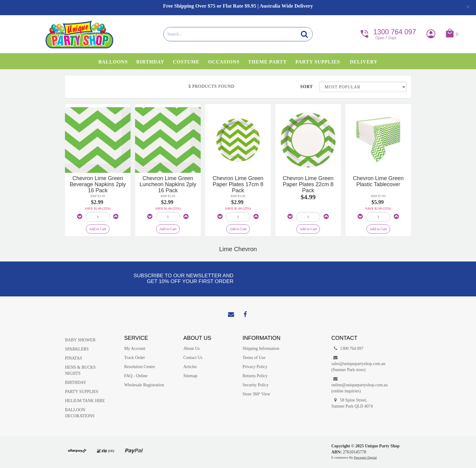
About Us (192, 348)
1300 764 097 (388, 34)
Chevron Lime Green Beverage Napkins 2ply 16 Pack (98, 184)
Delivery (364, 62)
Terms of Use (254, 358)
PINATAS (73, 358)
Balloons (113, 62)
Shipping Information (261, 348)
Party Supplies (318, 62)
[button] (452, 34)
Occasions (224, 62)
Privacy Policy (255, 367)
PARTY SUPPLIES (82, 392)
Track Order (134, 358)
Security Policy (256, 385)
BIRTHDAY (76, 383)
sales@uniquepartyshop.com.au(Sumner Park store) (357, 363)
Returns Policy (255, 376)
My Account (135, 348)
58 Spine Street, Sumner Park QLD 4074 (352, 403)
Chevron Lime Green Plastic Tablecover (378, 181)
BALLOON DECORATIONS (80, 413)
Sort (307, 87)
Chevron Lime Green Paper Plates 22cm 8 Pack (308, 184)
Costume (186, 62)
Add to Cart (98, 229)
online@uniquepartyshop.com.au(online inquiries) (357, 385)
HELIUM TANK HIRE (85, 401)
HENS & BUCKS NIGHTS (80, 370)
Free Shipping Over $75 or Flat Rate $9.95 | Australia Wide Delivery (238, 6)
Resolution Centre (140, 367)
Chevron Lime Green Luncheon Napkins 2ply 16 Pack (168, 184)
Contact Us (193, 358)
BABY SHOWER (80, 340)
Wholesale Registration (144, 385)
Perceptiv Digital (365, 457)
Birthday (150, 62)
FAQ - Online (136, 376)
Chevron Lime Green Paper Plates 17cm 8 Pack (238, 184)
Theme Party (267, 62)
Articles (190, 367)
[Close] (468, 7)
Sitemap (190, 376)
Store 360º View (256, 394)
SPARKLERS (77, 349)
